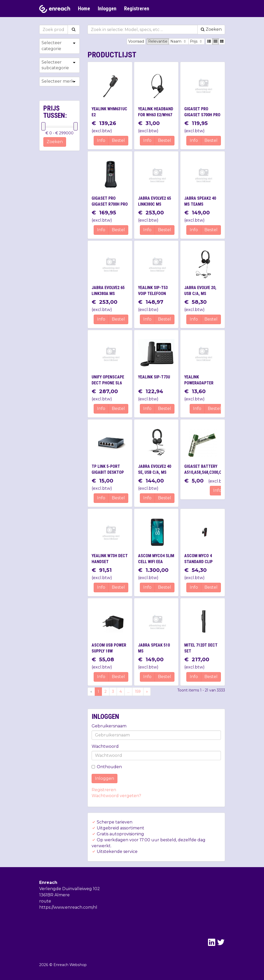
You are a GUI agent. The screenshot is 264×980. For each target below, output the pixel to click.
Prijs (197, 41)
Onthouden (107, 767)
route (45, 901)
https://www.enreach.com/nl (68, 907)
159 (138, 691)
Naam (179, 41)
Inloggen (107, 9)
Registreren (137, 9)
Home (84, 9)
